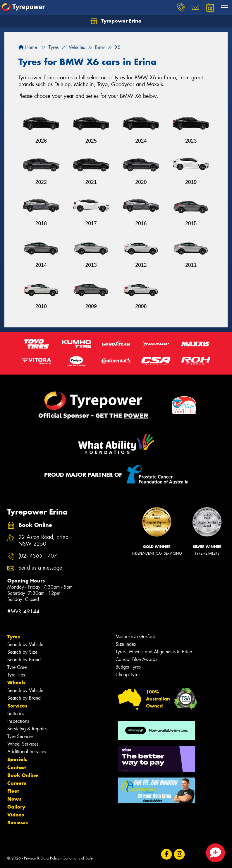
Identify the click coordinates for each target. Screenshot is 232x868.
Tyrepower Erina (116, 21)
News (14, 799)
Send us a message (40, 568)
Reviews (18, 823)
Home (28, 47)
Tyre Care (17, 667)
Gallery (16, 807)
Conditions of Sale (78, 858)
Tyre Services (20, 736)
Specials (17, 759)
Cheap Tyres (128, 675)
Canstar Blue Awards (136, 659)
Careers (17, 783)
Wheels (16, 683)
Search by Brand (24, 660)
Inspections (18, 721)
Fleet (13, 791)
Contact (17, 767)
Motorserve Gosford (135, 637)
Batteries (16, 714)
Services (17, 706)
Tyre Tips (16, 675)
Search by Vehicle (25, 644)
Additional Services (27, 752)
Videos (16, 815)
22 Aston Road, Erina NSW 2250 (43, 541)
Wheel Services (23, 744)
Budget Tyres (128, 667)
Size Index (126, 644)
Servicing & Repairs (27, 729)
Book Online (23, 775)
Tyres (14, 637)
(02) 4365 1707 (38, 556)
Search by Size (22, 652)
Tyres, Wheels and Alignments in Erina (154, 652)
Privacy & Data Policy (42, 858)
